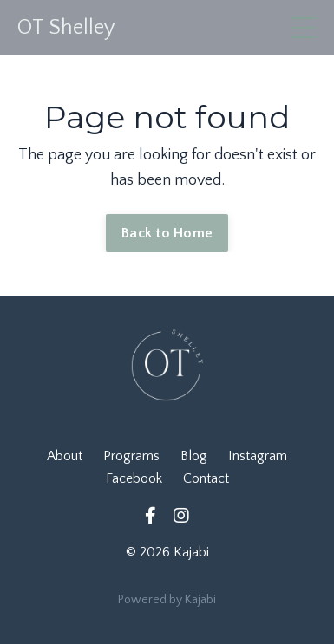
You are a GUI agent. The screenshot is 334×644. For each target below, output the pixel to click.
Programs (131, 456)
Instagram (258, 456)
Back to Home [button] (167, 233)
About (65, 456)
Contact (206, 478)
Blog (194, 456)
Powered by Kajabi (167, 600)
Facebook (134, 478)
